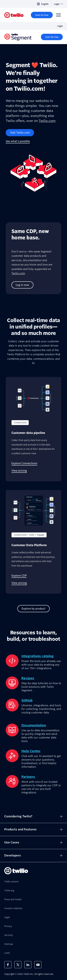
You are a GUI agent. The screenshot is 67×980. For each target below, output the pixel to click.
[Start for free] (42, 15)
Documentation (34, 725)
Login (58, 4)
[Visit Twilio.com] (20, 133)
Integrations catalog (38, 656)
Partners (28, 777)
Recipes (28, 678)
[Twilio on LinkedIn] (28, 965)
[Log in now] (22, 285)
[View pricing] (19, 471)
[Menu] (58, 15)
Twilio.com (47, 121)
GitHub (27, 700)
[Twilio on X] (18, 965)
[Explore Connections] (24, 463)
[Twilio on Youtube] (38, 965)
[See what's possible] (18, 141)
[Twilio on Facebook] (8, 965)
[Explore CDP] (19, 576)
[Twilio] (14, 15)
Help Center (31, 751)
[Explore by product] (33, 609)
